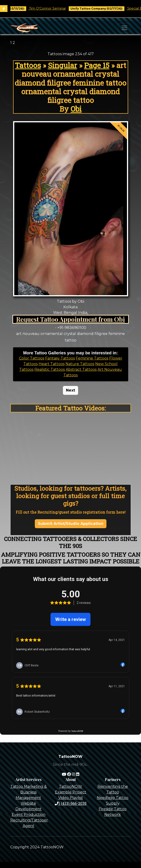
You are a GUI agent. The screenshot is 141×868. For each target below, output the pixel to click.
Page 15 (97, 65)
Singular (63, 65)
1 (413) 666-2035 (71, 803)
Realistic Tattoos (50, 369)
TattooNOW (70, 786)
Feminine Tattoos (92, 358)
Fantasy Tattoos (60, 358)
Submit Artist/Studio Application (71, 524)
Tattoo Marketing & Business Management (29, 792)
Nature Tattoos (80, 364)
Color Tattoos (32, 358)
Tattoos (28, 65)
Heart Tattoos (52, 364)
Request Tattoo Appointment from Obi (70, 319)
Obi (76, 109)
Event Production (29, 815)
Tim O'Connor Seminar (51, 8)
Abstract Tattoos (81, 369)
